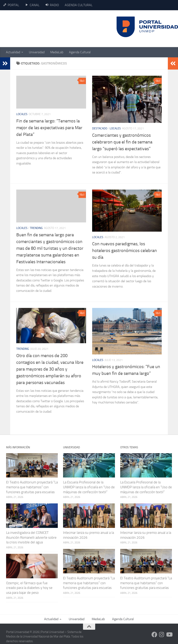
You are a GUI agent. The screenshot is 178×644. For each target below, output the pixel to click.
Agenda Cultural (80, 52)
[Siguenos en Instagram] (162, 635)
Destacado (100, 128)
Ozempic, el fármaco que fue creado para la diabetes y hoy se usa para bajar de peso (29, 588)
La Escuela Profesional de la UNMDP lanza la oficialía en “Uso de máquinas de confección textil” (89, 487)
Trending (36, 228)
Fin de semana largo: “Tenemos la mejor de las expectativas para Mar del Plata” (49, 128)
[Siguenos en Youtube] (169, 635)
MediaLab (57, 52)
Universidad (37, 52)
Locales (22, 114)
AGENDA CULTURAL (79, 5)
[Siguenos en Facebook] (154, 635)
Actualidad (13, 52)
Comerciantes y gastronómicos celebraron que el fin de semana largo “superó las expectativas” (122, 142)
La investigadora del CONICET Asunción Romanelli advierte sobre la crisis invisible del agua (31, 537)
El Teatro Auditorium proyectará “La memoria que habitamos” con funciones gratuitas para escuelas (32, 487)
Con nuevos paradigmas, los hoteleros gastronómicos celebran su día (124, 251)
